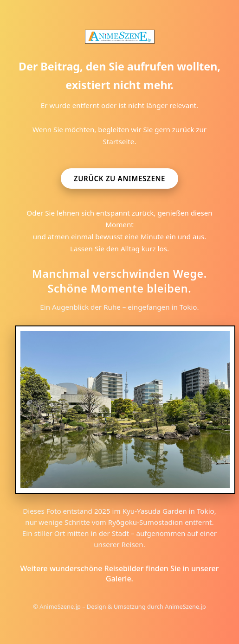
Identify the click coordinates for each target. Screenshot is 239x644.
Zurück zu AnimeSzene (119, 179)
